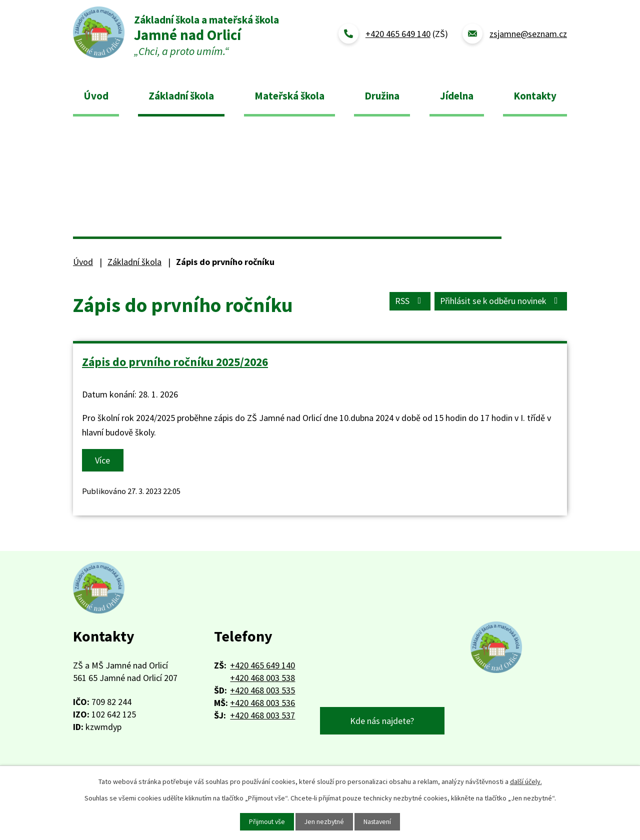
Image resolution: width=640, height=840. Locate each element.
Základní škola (181, 96)
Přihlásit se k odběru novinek (500, 302)
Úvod (96, 96)
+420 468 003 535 (262, 690)
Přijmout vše (265, 821)
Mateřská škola (289, 96)
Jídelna (457, 96)
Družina (382, 96)
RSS (408, 302)
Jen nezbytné (324, 821)
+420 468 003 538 (262, 678)
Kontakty (535, 96)
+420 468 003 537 (262, 715)
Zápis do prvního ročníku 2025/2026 (175, 362)
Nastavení (379, 821)
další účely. (526, 781)
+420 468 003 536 (262, 703)
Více (103, 460)
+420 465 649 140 (262, 665)
